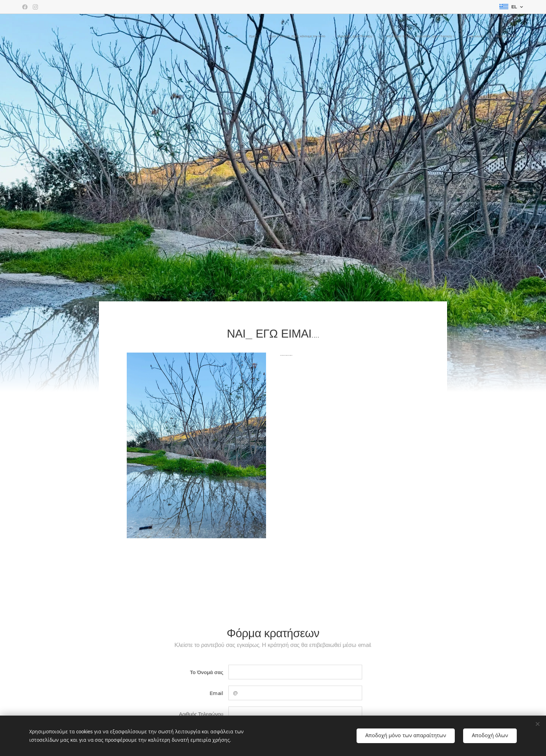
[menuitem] (447, 37)
